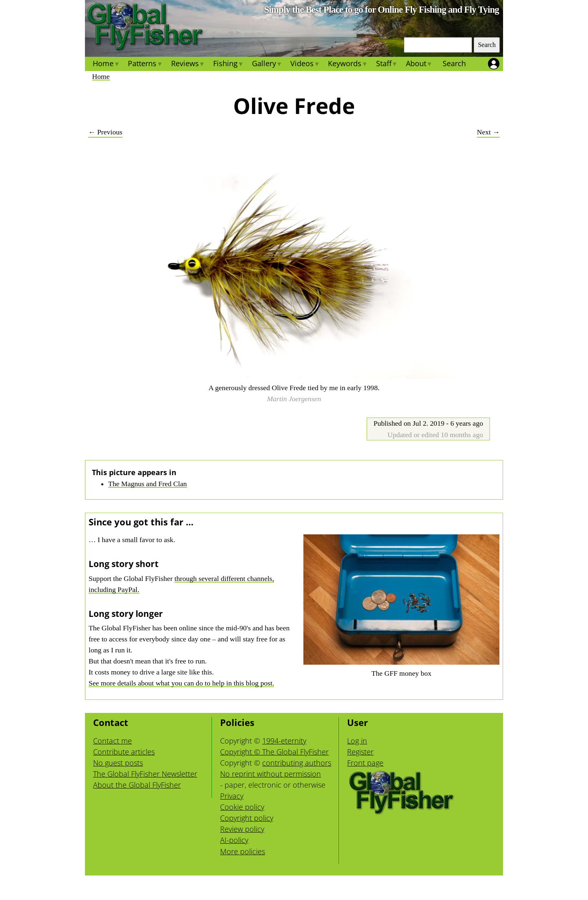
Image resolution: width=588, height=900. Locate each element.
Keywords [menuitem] (348, 65)
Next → (488, 132)
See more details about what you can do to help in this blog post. (181, 683)
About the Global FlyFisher (137, 785)
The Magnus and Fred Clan (148, 484)
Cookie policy (242, 807)
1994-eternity (284, 741)
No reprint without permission (271, 774)
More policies (243, 851)
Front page (365, 763)
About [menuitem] (419, 65)
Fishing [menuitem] (228, 65)
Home (101, 76)
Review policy (242, 829)
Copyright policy (247, 818)
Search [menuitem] (454, 63)
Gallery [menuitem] (267, 65)
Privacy (232, 796)
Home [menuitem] (106, 65)
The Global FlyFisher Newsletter (145, 774)
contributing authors (297, 763)
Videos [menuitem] (305, 65)
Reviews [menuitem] (188, 65)
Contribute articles (124, 752)
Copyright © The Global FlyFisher (274, 752)
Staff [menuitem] (386, 65)
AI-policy (234, 840)
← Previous (105, 132)
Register (360, 752)
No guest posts (118, 763)
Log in (357, 741)
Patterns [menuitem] (145, 65)
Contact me (112, 741)
